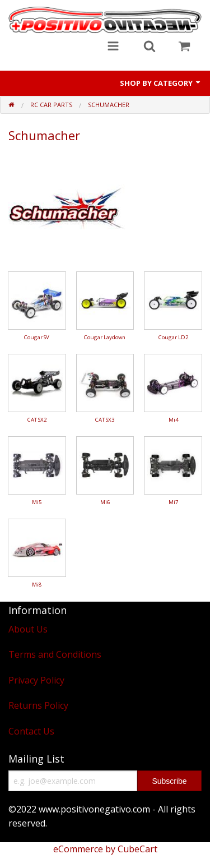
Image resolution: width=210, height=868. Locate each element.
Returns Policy (38, 705)
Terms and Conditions (55, 654)
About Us (28, 629)
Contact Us (31, 731)
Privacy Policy (36, 680)
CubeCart (137, 849)
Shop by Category (161, 83)
